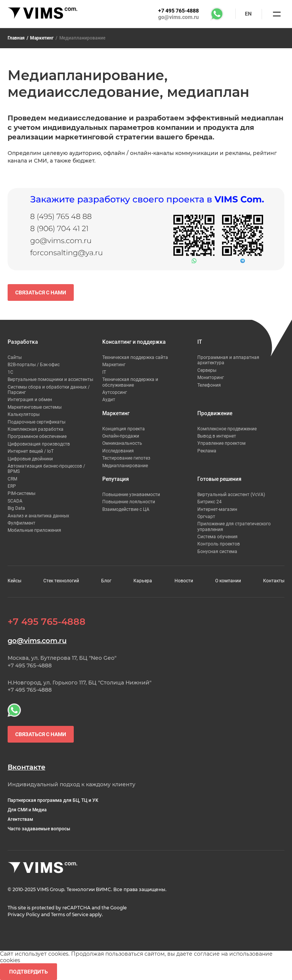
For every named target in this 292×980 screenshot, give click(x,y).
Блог (106, 581)
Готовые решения (219, 479)
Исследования (118, 451)
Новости (184, 581)
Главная (16, 38)
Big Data (16, 508)
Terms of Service (70, 914)
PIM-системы (21, 493)
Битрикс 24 (209, 502)
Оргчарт (206, 517)
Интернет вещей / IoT (31, 451)
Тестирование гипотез (126, 458)
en (248, 14)
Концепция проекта (124, 429)
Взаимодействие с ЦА (126, 509)
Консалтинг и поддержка (134, 342)
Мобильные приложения (34, 530)
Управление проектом (221, 443)
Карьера (143, 581)
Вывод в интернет (217, 436)
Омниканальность (122, 443)
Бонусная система (217, 552)
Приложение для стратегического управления (234, 526)
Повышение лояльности (129, 502)
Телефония (209, 385)
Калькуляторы (24, 414)
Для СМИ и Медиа (27, 810)
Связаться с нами (41, 292)
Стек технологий (61, 581)
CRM (12, 479)
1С (10, 372)
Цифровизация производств (39, 444)
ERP (12, 486)
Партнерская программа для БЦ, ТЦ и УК (53, 800)
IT (104, 372)
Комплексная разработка (36, 429)
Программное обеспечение (37, 436)
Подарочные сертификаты (36, 422)
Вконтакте (26, 767)
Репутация (116, 479)
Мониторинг (211, 378)
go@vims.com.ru (179, 17)
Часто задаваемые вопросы (39, 829)
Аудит (109, 400)
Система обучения (217, 537)
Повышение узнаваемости (131, 495)
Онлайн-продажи (121, 436)
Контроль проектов (219, 544)
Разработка (23, 342)
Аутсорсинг (115, 392)
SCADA (15, 501)
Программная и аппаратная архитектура (228, 360)
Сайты (15, 357)
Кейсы (14, 581)
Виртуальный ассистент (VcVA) (231, 495)
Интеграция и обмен (30, 400)
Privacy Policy (24, 914)
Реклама (207, 451)
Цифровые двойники (30, 459)
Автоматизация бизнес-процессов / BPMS (46, 469)
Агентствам (20, 819)
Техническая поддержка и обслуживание (130, 382)
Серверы (207, 370)
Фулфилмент (21, 523)
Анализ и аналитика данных (38, 516)
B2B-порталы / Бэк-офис (34, 365)
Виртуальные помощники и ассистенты (50, 379)
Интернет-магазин (217, 509)
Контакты (274, 581)
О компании (228, 581)
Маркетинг (42, 38)
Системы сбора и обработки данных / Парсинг (49, 390)
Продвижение (215, 413)
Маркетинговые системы (35, 407)
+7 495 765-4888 (179, 11)
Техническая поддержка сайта (135, 357)
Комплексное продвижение (227, 429)
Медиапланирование (125, 466)
